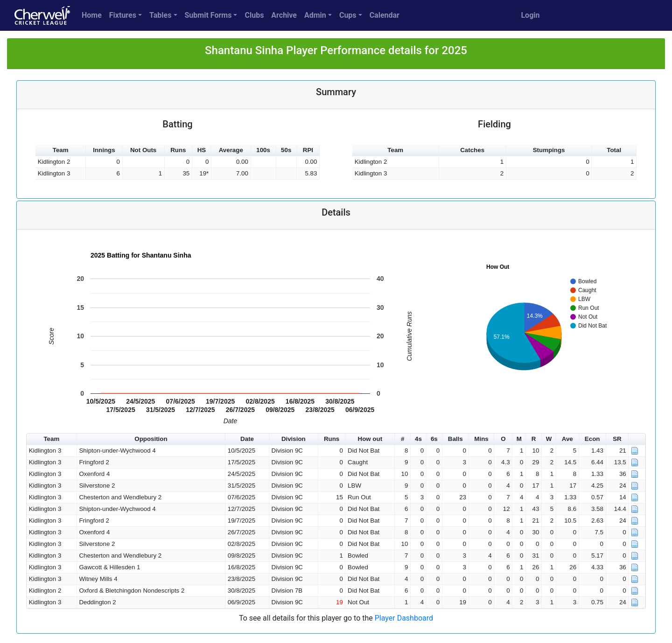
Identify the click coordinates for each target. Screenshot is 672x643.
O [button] (503, 439)
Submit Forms (208, 15)
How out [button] (370, 439)
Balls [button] (455, 439)
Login (530, 15)
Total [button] (614, 150)
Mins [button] (481, 439)
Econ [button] (592, 439)
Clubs (254, 15)
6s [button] (434, 439)
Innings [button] (104, 150)
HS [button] (202, 150)
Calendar (385, 15)
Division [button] (294, 439)
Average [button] (231, 150)
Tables (160, 15)
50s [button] (286, 150)
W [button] (549, 439)
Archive (284, 15)
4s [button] (418, 439)
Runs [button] (178, 150)
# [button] (402, 439)
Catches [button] (472, 150)
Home (92, 15)
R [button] (534, 439)
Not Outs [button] (143, 150)
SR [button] (617, 439)
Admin (315, 15)
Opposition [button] (151, 439)
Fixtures (123, 15)
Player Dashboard (404, 618)
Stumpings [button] (549, 150)
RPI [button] (308, 150)
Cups (348, 15)
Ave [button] (567, 439)
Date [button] (247, 439)
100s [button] (263, 150)
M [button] (519, 439)
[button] (637, 439)
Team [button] (61, 150)
